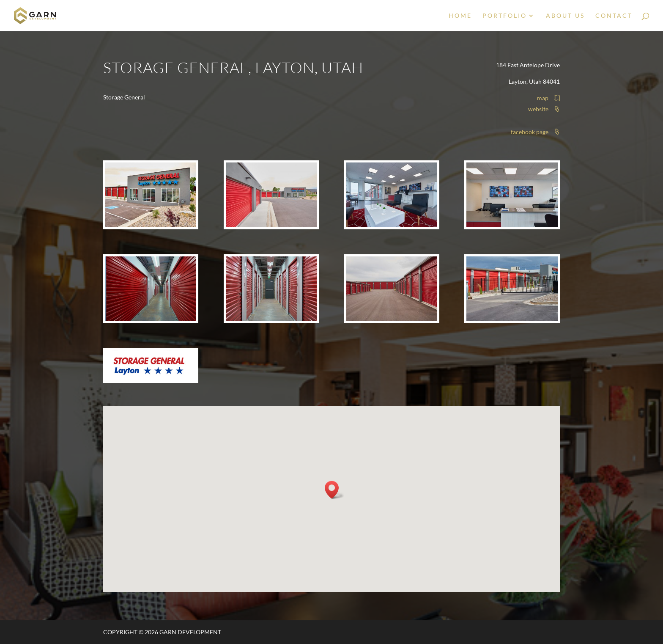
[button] (334, 490)
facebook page (535, 132)
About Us (565, 16)
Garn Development (190, 632)
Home (460, 16)
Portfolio (505, 16)
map (548, 98)
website (544, 109)
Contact (614, 16)
